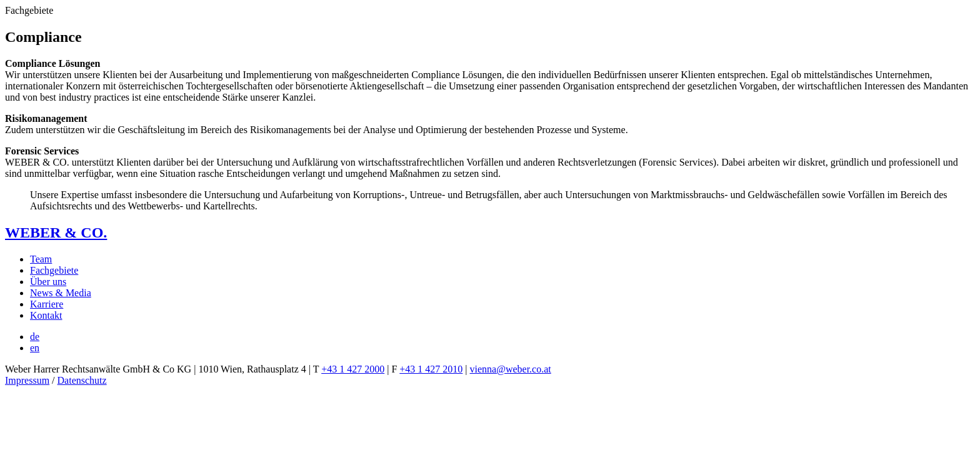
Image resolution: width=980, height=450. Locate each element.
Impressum (27, 380)
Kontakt (46, 315)
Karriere (47, 304)
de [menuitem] (35, 337)
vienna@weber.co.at (511, 369)
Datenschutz (82, 380)
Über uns (48, 282)
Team (41, 259)
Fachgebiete (54, 270)
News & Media (61, 293)
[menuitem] (35, 337)
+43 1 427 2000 (353, 369)
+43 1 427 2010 (431, 369)
